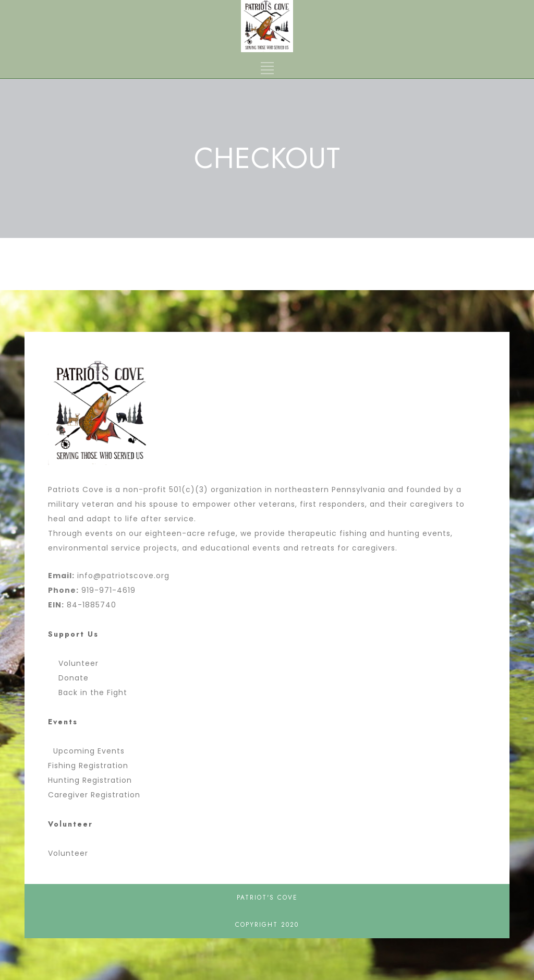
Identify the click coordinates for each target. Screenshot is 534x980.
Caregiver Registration (94, 795)
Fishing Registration (88, 766)
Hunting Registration (90, 780)
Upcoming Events (89, 751)
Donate (71, 678)
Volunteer (76, 663)
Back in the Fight (90, 692)
